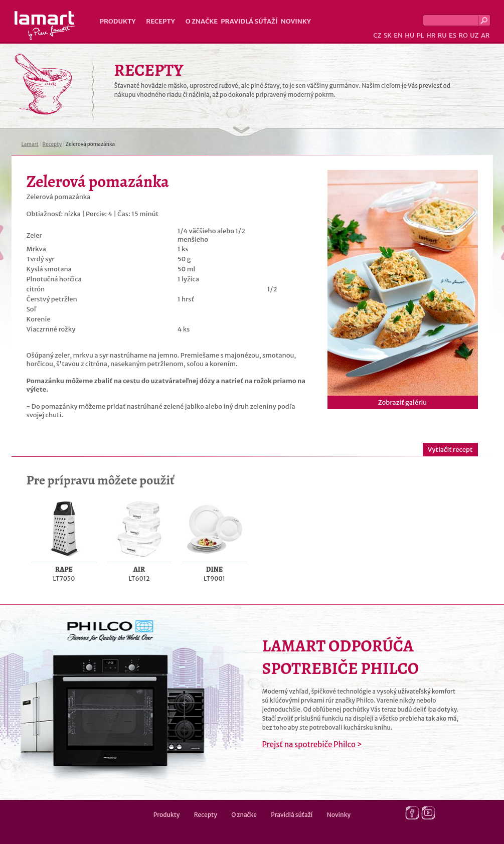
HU (409, 35)
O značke (202, 21)
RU (442, 35)
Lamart (45, 26)
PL (421, 35)
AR (485, 35)
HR (431, 35)
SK (388, 35)
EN (398, 35)
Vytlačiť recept (450, 450)
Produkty (118, 21)
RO (463, 35)
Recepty (160, 21)
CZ (377, 35)
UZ (474, 35)
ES (453, 35)
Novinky (296, 21)
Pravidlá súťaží (249, 21)
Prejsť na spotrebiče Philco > (312, 744)
